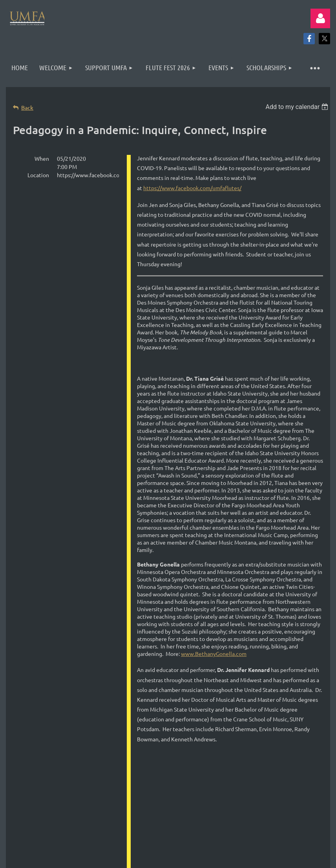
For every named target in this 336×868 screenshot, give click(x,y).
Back (27, 108)
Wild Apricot (236, 848)
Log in (320, 18)
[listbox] (298, 107)
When (42, 158)
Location (38, 175)
